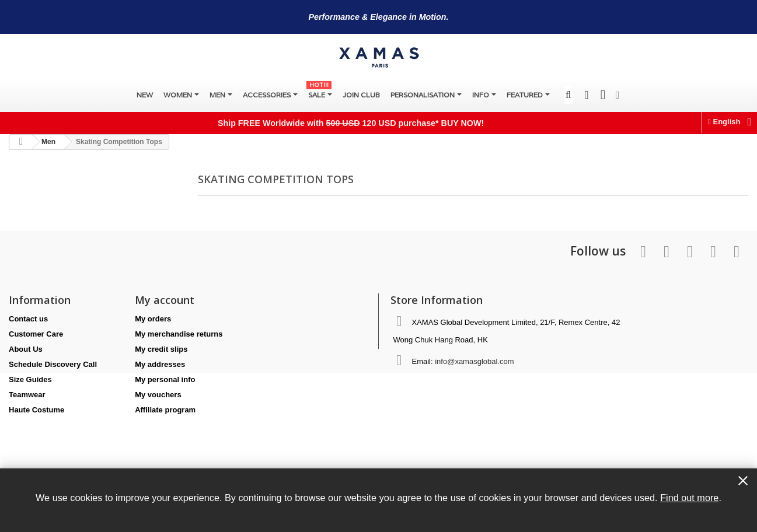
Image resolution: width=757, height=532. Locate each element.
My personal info (165, 379)
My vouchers (158, 395)
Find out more (689, 498)
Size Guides (30, 379)
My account (165, 300)
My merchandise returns (179, 334)
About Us (26, 349)
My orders (153, 319)
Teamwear (27, 395)
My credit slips (161, 349)
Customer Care (36, 334)
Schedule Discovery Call (53, 364)
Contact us (28, 319)
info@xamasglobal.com (474, 361)
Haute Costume (36, 410)
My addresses (160, 364)
